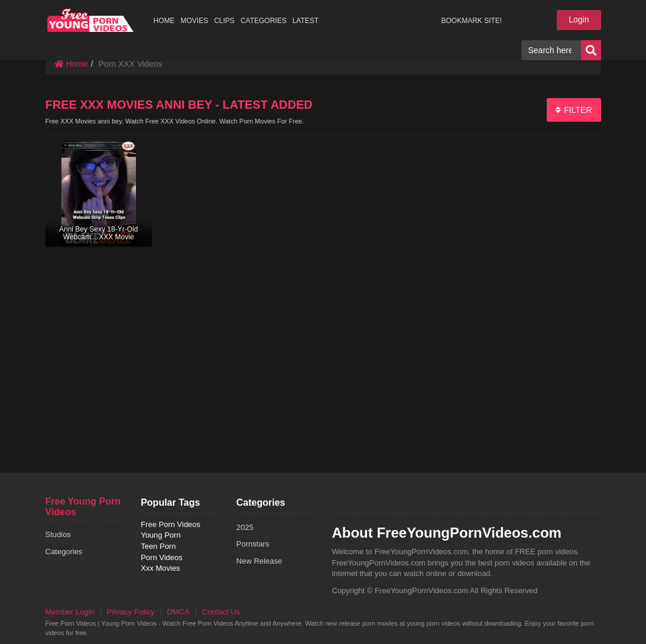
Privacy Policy (131, 612)
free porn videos (91, 20)
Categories (64, 552)
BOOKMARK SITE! (471, 21)
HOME (164, 21)
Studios (58, 534)
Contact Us (221, 612)
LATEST (306, 21)
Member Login (70, 612)
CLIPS (224, 21)
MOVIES (195, 21)
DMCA (178, 612)
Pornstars (253, 544)
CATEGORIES (264, 21)
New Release (259, 561)
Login (579, 19)
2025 (245, 527)
